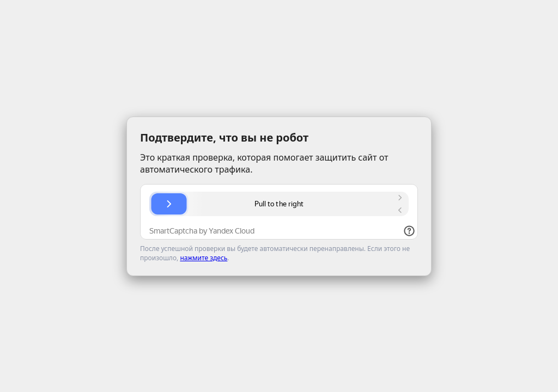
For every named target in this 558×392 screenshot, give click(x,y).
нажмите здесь (204, 258)
